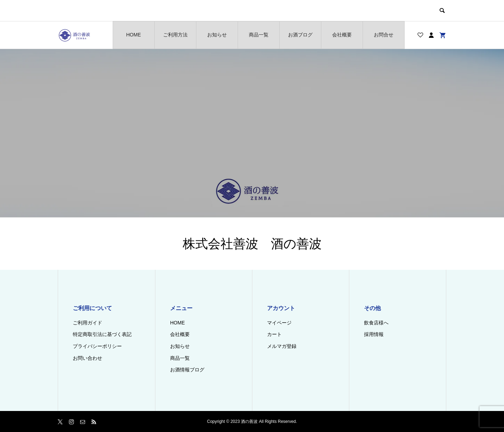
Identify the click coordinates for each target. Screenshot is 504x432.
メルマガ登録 (282, 346)
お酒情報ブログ (187, 370)
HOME (134, 35)
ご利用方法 (175, 35)
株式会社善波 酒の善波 (252, 244)
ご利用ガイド (87, 323)
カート (274, 334)
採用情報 (374, 334)
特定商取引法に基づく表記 (102, 334)
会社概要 (342, 35)
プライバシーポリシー (97, 346)
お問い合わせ (87, 358)
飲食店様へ (376, 323)
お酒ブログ (300, 35)
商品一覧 (259, 35)
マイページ (279, 323)
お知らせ (217, 35)
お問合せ (384, 35)
